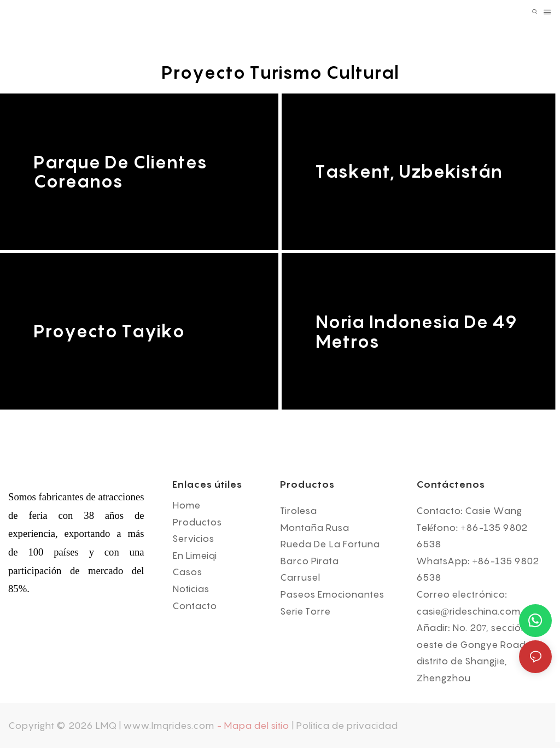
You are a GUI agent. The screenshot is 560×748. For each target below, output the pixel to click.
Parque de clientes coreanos (120, 172)
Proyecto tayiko (109, 332)
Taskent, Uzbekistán (409, 171)
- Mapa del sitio (253, 726)
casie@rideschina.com (468, 611)
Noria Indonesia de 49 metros (416, 331)
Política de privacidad (347, 726)
